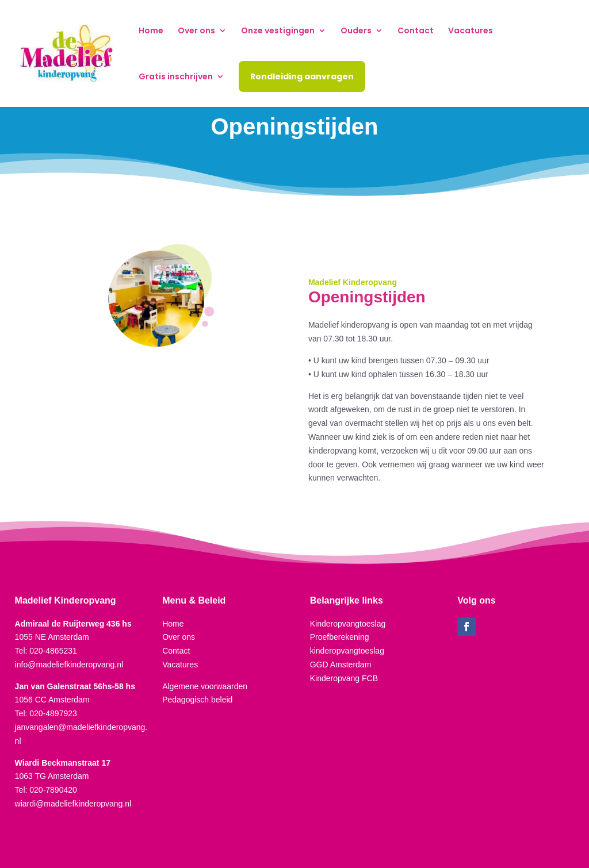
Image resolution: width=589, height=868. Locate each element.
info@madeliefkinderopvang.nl (69, 665)
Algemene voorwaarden (205, 686)
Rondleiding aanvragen (302, 76)
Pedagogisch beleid (197, 700)
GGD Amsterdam (341, 665)
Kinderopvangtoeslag (348, 624)
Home (151, 31)
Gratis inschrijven (176, 77)
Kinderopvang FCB (344, 678)
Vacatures (471, 31)
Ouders (356, 31)
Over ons (196, 31)
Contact (416, 31)
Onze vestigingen (278, 31)
